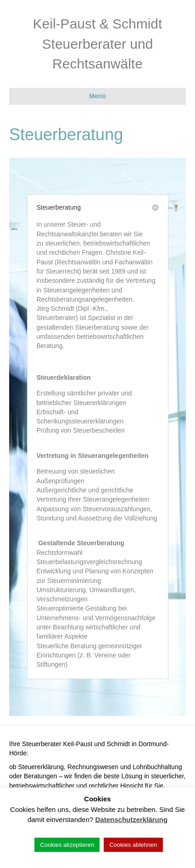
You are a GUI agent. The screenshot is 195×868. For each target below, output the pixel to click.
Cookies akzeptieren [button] (67, 845)
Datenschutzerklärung (132, 819)
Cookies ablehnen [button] (133, 845)
